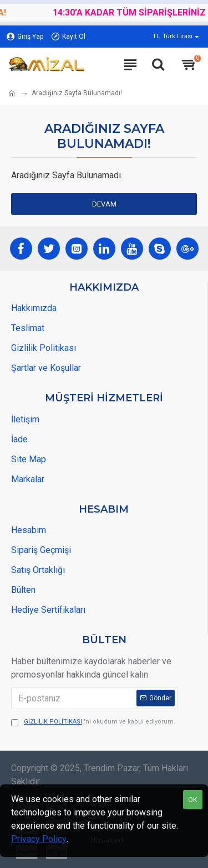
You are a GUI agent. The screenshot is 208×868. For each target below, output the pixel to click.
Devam (104, 204)
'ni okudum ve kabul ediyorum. (93, 722)
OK (193, 800)
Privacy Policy (39, 839)
